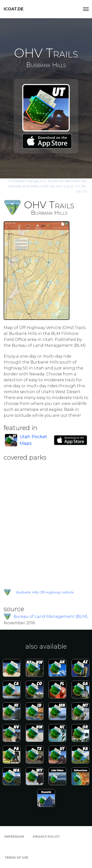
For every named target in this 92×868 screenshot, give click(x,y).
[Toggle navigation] (86, 9)
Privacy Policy (46, 837)
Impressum (14, 837)
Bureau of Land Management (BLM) (50, 616)
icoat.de (13, 9)
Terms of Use (16, 858)
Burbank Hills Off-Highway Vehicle (45, 592)
